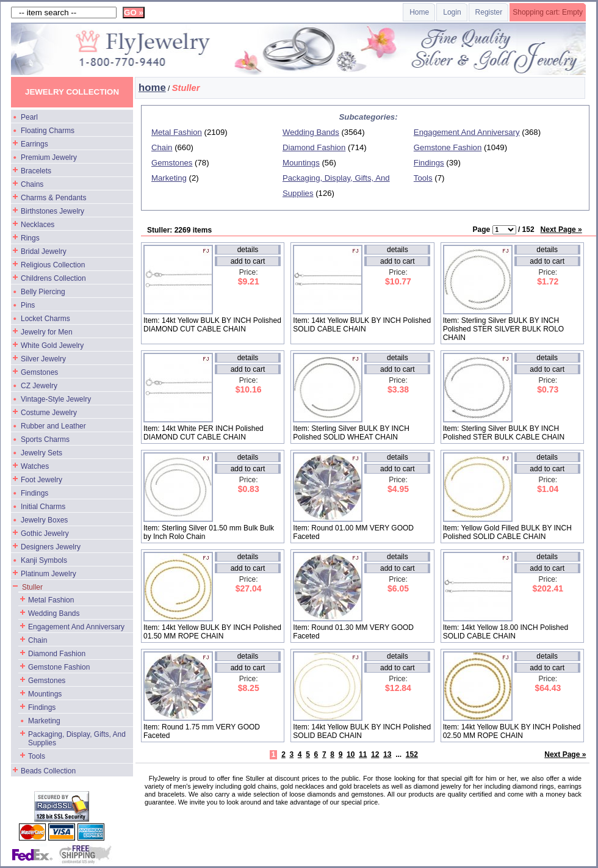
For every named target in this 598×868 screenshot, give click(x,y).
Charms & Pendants (53, 198)
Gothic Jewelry (45, 533)
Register (489, 12)
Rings (30, 238)
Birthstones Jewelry (52, 211)
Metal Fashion (51, 600)
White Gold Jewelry (52, 345)
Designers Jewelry (51, 547)
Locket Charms (45, 319)
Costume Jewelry (49, 413)
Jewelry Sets (41, 453)
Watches (35, 466)
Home (419, 12)
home (152, 88)
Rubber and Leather (53, 426)
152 (412, 754)
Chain (38, 640)
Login (452, 12)
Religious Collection (53, 265)
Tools (37, 756)
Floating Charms (48, 131)
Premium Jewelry (49, 157)
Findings (34, 493)
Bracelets (36, 171)
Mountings (45, 694)
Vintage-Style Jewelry (56, 399)
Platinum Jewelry (49, 574)
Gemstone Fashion (59, 667)
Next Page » (561, 230)
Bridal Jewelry (44, 251)
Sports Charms (45, 439)
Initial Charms (43, 507)
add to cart (248, 261)
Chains (32, 184)
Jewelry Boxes (44, 520)
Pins (28, 305)
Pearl (29, 117)
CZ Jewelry (39, 386)
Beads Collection (48, 771)
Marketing (44, 721)
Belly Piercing (43, 292)
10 (351, 754)
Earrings (34, 144)
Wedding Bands (54, 613)
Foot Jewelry (41, 480)
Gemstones (39, 372)
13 (387, 754)
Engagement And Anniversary (76, 627)
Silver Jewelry (43, 359)
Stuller (32, 587)
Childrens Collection (53, 278)
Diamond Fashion (57, 654)
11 (363, 754)
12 (375, 754)
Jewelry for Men (47, 332)
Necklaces (38, 225)
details (248, 250)
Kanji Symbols (44, 560)
